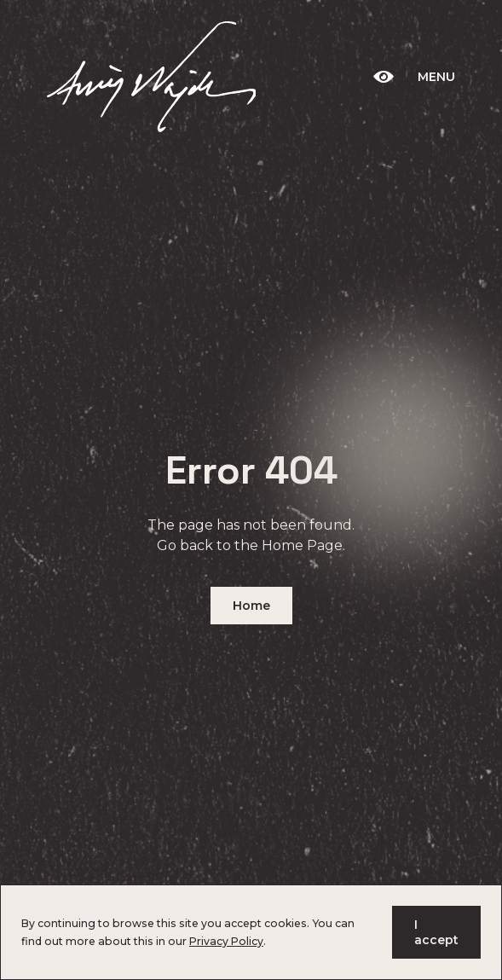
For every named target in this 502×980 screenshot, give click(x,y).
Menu (436, 77)
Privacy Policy (226, 941)
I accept (436, 932)
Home (251, 606)
